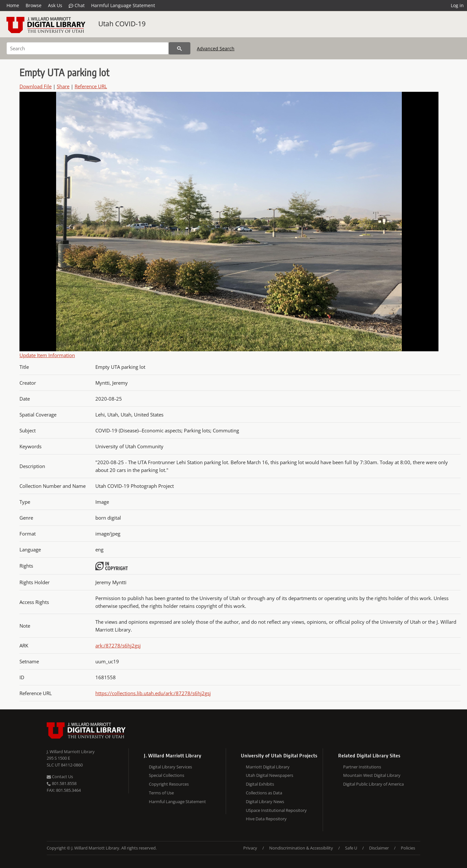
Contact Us (60, 777)
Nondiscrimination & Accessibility (301, 848)
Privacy (250, 848)
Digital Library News (265, 802)
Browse (34, 5)
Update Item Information (47, 355)
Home (13, 5)
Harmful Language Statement (123, 5)
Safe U (351, 848)
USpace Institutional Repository (276, 810)
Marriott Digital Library (268, 767)
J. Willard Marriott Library (71, 752)
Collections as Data (264, 793)
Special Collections (167, 775)
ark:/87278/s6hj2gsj (118, 645)
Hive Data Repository (266, 819)
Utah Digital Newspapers (269, 775)
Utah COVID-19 (122, 24)
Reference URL (91, 86)
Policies (408, 848)
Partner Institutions (362, 767)
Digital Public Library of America (373, 784)
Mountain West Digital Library (372, 775)
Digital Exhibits (260, 784)
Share (63, 86)
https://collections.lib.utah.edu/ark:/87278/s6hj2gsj (153, 693)
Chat (77, 6)
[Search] (88, 48)
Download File (36, 86)
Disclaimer (379, 848)
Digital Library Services (170, 767)
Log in (457, 5)
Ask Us (55, 5)
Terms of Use (161, 793)
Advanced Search (216, 48)
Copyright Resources (169, 784)
